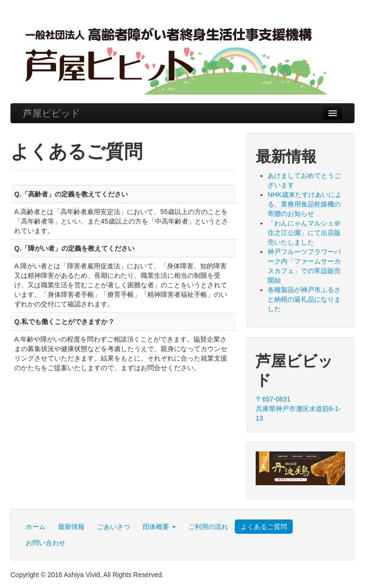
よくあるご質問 (264, 527)
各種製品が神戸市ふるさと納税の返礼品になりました (304, 299)
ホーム (36, 527)
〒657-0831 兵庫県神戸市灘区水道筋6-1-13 (298, 409)
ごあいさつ (114, 527)
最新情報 (71, 527)
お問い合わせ (46, 543)
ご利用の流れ (208, 527)
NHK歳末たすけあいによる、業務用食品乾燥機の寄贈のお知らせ (305, 204)
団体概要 (159, 527)
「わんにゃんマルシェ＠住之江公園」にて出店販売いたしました (304, 233)
